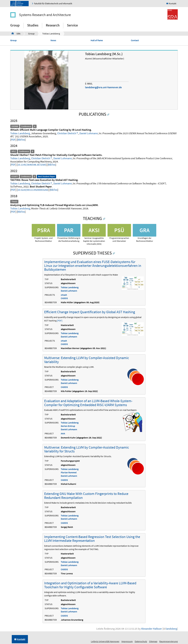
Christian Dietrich (67, 133)
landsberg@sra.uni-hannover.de (103, 87)
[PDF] (60, 321)
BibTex (21, 140)
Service (72, 25)
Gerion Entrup (68, 426)
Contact (135, 40)
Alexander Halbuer (152, 629)
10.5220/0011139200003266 (33, 190)
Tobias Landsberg (51, 34)
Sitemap (153, 641)
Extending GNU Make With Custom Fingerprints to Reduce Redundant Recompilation (86, 496)
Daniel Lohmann (89, 133)
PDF (13, 140)
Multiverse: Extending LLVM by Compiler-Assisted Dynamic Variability (87, 360)
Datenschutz (141, 641)
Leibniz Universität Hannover (105, 641)
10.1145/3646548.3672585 (32, 165)
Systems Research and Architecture (45, 15)
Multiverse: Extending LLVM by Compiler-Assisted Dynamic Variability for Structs (87, 449)
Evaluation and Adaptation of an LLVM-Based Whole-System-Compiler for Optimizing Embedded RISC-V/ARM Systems (88, 403)
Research (53, 25)
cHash (64, 295)
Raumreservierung (169, 641)
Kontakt (173, 3)
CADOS (64, 298)
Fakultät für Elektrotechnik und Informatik (53, 3)
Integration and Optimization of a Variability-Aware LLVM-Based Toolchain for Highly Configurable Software (90, 585)
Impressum (127, 641)
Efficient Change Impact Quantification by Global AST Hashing (90, 312)
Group (15, 25)
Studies (33, 25)
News (53, 40)
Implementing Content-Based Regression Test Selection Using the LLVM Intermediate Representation (92, 539)
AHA (63, 433)
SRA (16, 33)
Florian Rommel (69, 472)
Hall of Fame (97, 40)
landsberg (171, 629)
